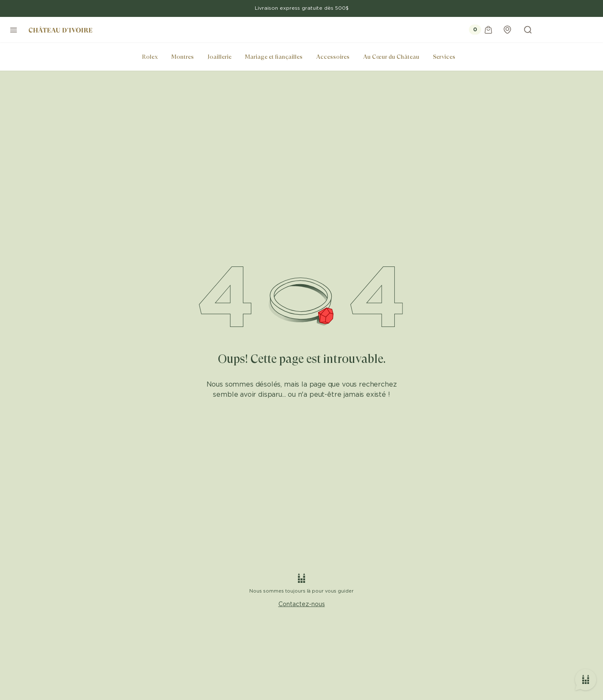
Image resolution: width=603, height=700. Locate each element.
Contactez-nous (302, 604)
